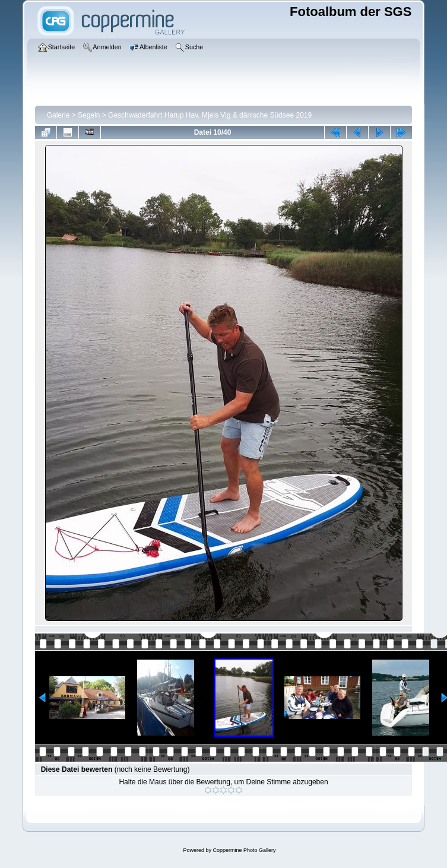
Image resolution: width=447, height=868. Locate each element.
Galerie (58, 115)
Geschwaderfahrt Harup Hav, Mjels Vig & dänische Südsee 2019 (210, 115)
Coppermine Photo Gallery (244, 850)
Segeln (89, 115)
